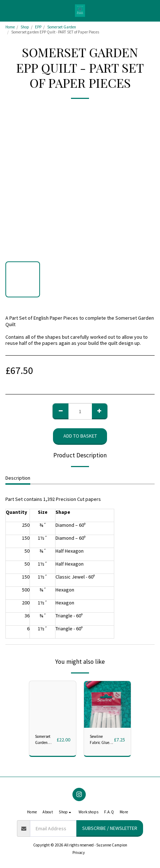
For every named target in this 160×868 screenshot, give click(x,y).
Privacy (79, 853)
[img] (107, 704)
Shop (25, 27)
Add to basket (80, 436)
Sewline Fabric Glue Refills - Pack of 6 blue (100, 740)
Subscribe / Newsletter (110, 828)
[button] (8, 10)
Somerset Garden (62, 27)
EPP (38, 27)
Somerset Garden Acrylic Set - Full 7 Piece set (45, 740)
